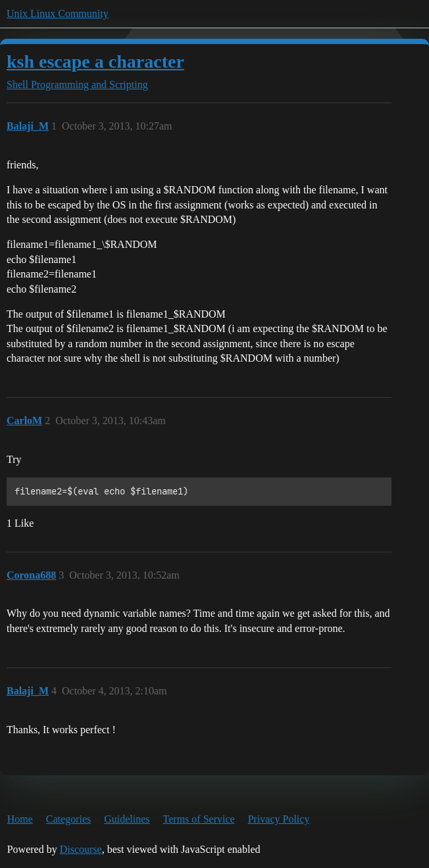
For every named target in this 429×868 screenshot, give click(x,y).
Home (20, 819)
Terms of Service (199, 819)
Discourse (81, 849)
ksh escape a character (95, 61)
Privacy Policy (279, 819)
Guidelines (127, 819)
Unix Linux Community (58, 13)
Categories (68, 819)
